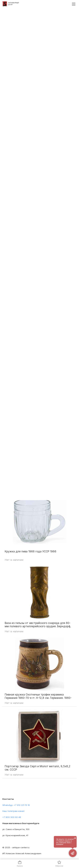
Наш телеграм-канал (13, 811)
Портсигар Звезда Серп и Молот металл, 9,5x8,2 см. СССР (38, 768)
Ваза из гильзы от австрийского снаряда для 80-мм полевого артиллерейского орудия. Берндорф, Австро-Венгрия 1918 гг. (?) (38, 625)
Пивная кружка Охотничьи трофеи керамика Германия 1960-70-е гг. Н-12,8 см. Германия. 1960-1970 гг (38, 696)
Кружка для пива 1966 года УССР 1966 (31, 551)
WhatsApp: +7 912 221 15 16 (16, 805)
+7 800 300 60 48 (12, 817)
